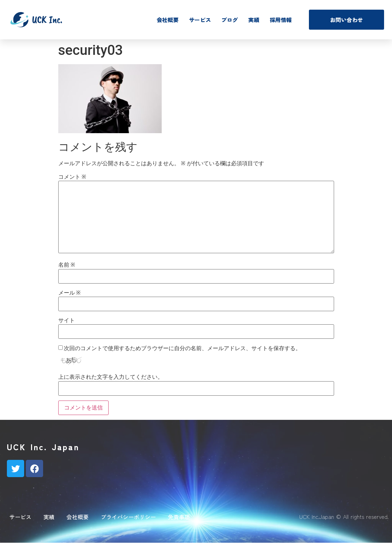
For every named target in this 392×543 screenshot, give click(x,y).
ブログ (230, 20)
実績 (254, 20)
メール (69, 293)
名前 (67, 265)
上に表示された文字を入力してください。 (111, 377)
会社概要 (168, 20)
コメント (72, 177)
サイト (67, 320)
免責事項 (179, 517)
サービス (200, 20)
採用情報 (281, 20)
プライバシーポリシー (128, 517)
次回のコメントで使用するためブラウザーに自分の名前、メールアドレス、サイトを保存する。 (182, 348)
